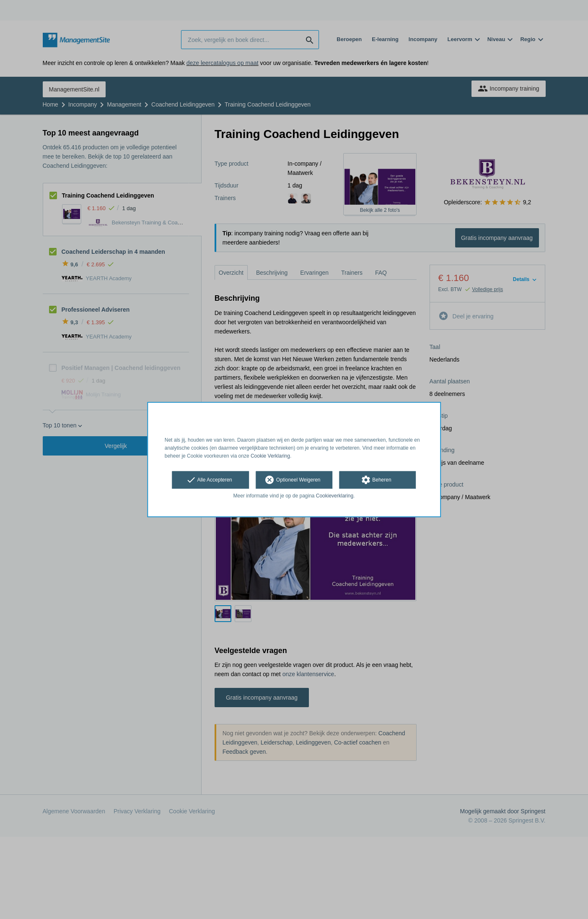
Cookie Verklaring (270, 456)
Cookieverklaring (335, 496)
